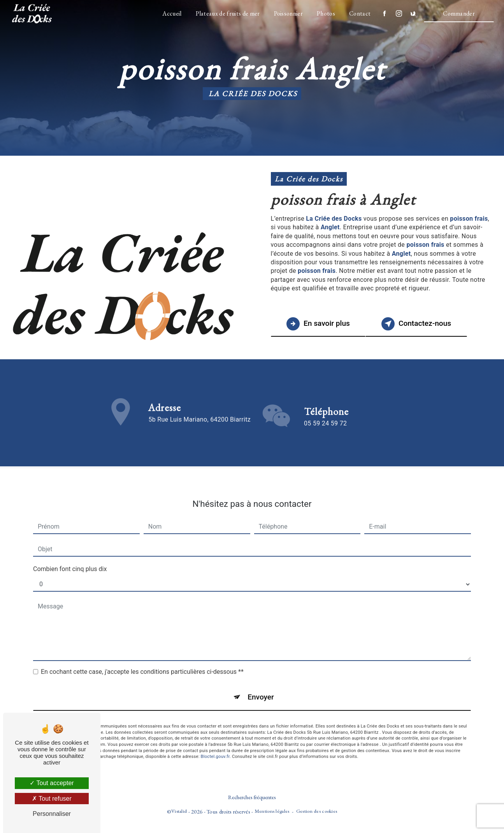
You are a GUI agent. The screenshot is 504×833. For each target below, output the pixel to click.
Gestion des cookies (317, 811)
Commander (459, 13)
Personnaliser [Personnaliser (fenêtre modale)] (52, 814)
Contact (360, 13)
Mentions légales (272, 811)
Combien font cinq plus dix (70, 561)
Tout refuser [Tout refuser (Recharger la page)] (52, 799)
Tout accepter (52, 783)
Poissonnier (288, 13)
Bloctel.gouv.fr (215, 749)
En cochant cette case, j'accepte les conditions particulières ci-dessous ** (142, 664)
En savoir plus (319, 324)
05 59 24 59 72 (325, 431)
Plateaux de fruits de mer (227, 13)
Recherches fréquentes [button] (252, 797)
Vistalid (179, 811)
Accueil (172, 13)
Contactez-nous (417, 324)
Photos (326, 13)
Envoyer (261, 689)
